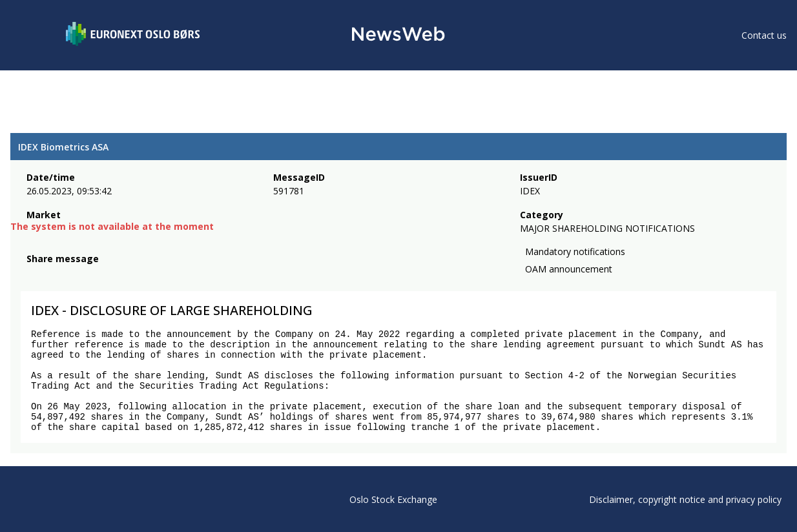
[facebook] (34, 274)
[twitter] (54, 274)
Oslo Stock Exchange (393, 499)
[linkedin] (78, 274)
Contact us (764, 35)
